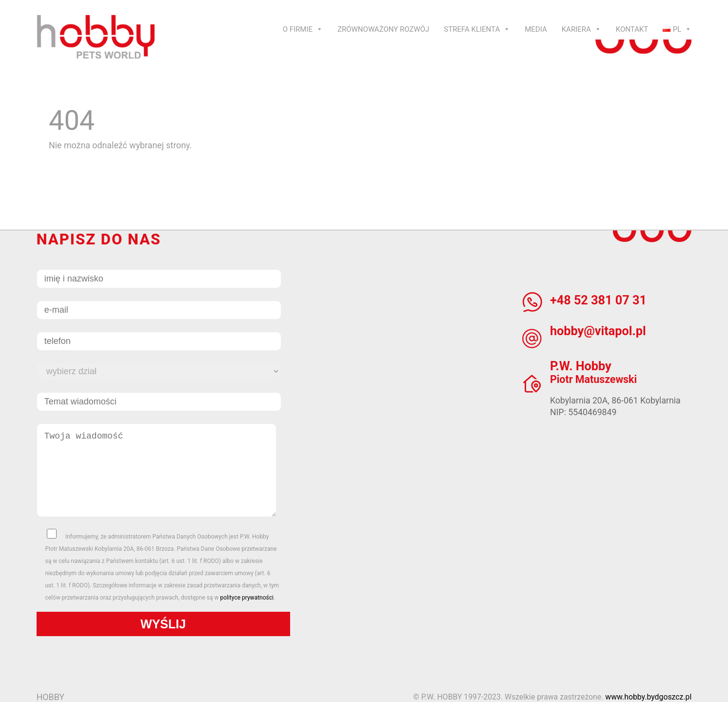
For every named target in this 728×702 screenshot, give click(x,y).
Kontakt (632, 29)
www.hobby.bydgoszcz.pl (648, 697)
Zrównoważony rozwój (383, 29)
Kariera (581, 29)
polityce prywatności (247, 598)
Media (536, 29)
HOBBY (50, 697)
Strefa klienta (477, 29)
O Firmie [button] (303, 29)
